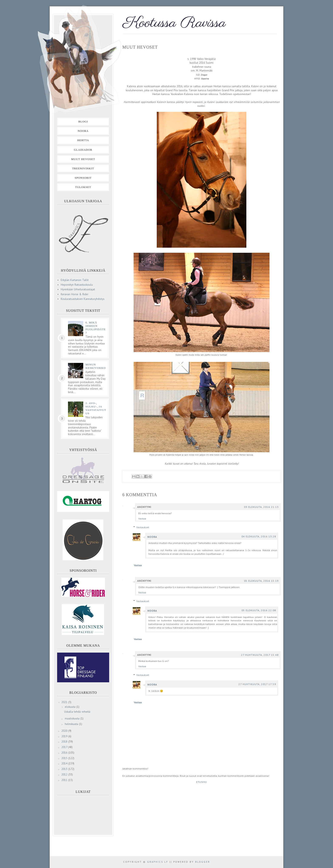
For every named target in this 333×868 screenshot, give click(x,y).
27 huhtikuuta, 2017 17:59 (257, 684)
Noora (152, 537)
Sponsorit (83, 178)
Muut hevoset (83, 159)
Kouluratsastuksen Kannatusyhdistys (83, 299)
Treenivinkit (83, 168)
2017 (65, 747)
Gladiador (83, 150)
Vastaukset (143, 527)
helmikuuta (72, 724)
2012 (65, 775)
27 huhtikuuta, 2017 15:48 (260, 655)
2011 (65, 780)
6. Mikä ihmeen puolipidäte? (96, 328)
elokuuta (71, 707)
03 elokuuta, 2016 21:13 (261, 507)
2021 (65, 702)
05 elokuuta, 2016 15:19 (261, 581)
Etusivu (202, 782)
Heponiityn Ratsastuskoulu (77, 285)
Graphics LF (158, 862)
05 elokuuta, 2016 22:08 (259, 610)
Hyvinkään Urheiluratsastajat (78, 289)
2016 (65, 753)
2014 (65, 763)
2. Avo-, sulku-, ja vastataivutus (96, 408)
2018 (65, 742)
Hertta (83, 140)
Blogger (203, 862)
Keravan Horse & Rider (75, 294)
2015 (65, 758)
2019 (65, 736)
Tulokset (83, 187)
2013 (65, 769)
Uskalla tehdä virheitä (77, 712)
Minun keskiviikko (96, 366)
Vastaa (142, 519)
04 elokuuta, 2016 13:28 (259, 536)
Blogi (83, 121)
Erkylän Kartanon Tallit (75, 280)
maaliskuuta (73, 718)
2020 (65, 731)
